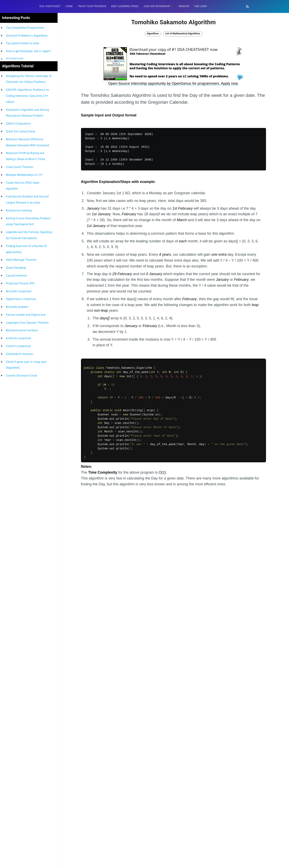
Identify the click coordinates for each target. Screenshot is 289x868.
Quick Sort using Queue (20, 295)
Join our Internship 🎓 (159, 6)
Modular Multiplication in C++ (24, 338)
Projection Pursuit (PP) (20, 447)
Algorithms (153, 34)
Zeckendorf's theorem (19, 517)
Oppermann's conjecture (21, 462)
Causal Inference (16, 439)
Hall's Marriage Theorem (21, 423)
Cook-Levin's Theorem (20, 330)
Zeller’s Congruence (18, 287)
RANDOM (184, 6)
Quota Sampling (16, 431)
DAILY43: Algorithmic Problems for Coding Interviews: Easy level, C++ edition (28, 259)
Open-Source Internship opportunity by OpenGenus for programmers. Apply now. (173, 83)
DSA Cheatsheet (50, 6)
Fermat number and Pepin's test (26, 478)
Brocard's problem (17, 470)
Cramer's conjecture (18, 509)
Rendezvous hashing (19, 374)
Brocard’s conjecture (19, 455)
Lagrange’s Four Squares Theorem (27, 486)
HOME (69, 6)
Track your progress (92, 6)
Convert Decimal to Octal (22, 539)
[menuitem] (50, 6)
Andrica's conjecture (18, 502)
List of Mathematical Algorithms (183, 34)
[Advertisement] (28, 153)
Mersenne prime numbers (22, 494)
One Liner (201, 6)
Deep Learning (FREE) (125, 6)
